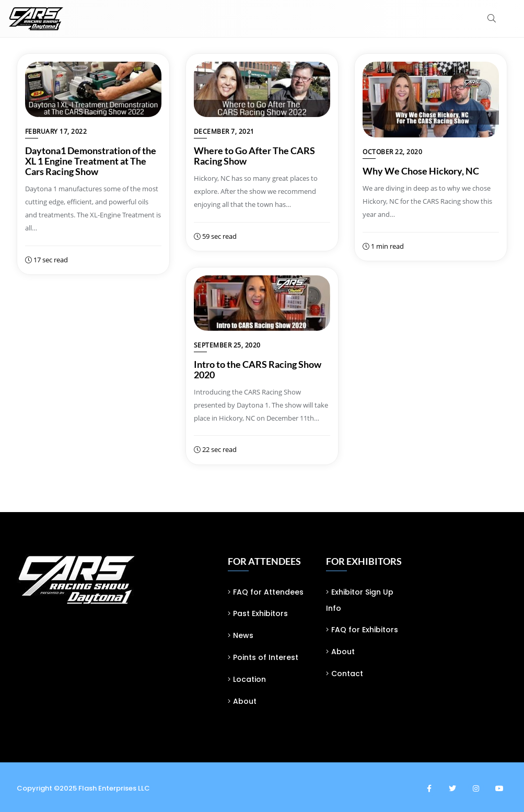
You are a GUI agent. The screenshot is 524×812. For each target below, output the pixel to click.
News (243, 635)
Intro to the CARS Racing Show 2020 (258, 369)
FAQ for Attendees (268, 592)
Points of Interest (266, 657)
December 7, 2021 (224, 131)
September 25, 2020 (227, 345)
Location (249, 679)
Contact (347, 674)
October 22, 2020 (392, 152)
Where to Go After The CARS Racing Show (254, 156)
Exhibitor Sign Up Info (360, 600)
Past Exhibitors (260, 613)
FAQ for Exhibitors (365, 630)
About (245, 701)
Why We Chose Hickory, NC (421, 171)
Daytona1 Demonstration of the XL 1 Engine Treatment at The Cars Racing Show (91, 161)
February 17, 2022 (56, 131)
